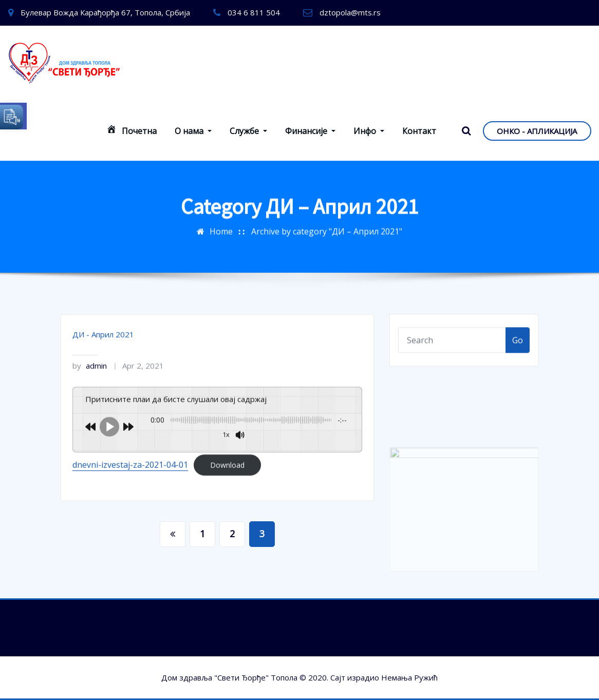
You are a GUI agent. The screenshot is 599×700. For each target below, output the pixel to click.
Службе (248, 131)
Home (221, 227)
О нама (193, 131)
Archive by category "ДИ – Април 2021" (327, 227)
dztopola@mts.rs (350, 12)
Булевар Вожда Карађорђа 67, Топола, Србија (105, 12)
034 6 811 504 (254, 12)
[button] (13, 116)
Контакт (419, 131)
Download (227, 482)
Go (518, 345)
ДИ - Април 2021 (103, 351)
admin (90, 383)
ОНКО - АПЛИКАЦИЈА (537, 131)
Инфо (369, 131)
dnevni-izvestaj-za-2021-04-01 (130, 482)
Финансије (310, 131)
